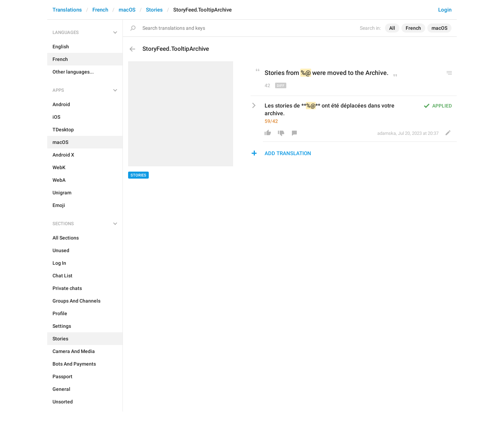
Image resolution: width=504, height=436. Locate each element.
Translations (67, 10)
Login (445, 10)
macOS (127, 10)
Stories (154, 10)
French (100, 10)
